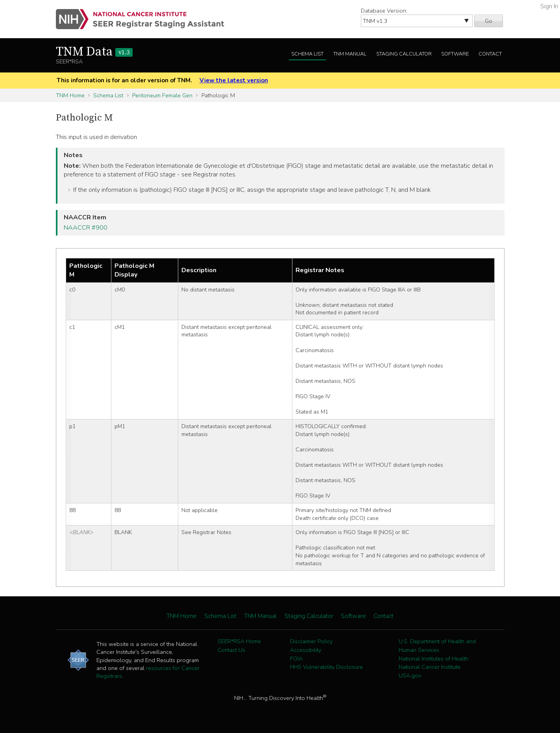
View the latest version (234, 80)
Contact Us (231, 650)
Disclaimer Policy (311, 641)
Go (489, 21)
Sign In (549, 6)
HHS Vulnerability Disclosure (326, 667)
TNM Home (70, 95)
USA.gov (410, 675)
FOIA (296, 659)
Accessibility (306, 650)
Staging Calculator (404, 54)
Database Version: (384, 11)
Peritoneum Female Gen (162, 95)
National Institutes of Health (433, 659)
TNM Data (94, 52)
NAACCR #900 (86, 228)
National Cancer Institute (430, 667)
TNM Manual (350, 54)
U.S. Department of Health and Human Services (437, 646)
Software (455, 54)
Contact (490, 54)
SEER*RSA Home (239, 641)
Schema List (307, 54)
